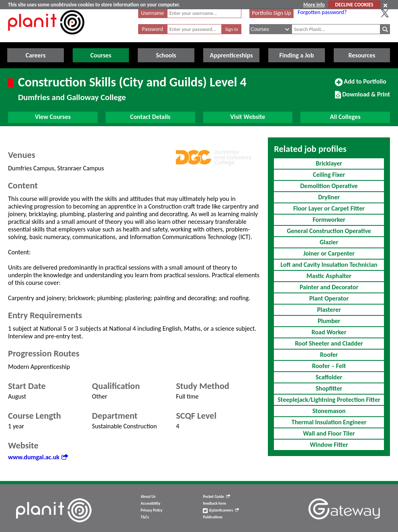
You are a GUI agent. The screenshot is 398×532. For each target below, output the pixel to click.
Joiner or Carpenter (329, 253)
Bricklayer (329, 163)
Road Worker (329, 332)
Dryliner (329, 197)
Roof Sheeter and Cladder (329, 343)
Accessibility (150, 503)
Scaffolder (329, 377)
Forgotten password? (322, 12)
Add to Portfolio (361, 85)
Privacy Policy (151, 510)
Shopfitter (329, 388)
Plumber (329, 321)
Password (153, 29)
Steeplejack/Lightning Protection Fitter (329, 400)
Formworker (329, 220)
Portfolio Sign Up (271, 13)
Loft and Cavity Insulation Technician (329, 265)
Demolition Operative (329, 186)
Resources (362, 55)
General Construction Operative (329, 231)
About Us (148, 497)
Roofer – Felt (329, 366)
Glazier (329, 242)
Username (152, 13)
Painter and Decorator (329, 287)
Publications (212, 517)
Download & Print (362, 98)
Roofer (329, 355)
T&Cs (145, 517)
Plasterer (329, 310)
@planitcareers (221, 510)
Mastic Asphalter (329, 276)
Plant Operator (329, 298)
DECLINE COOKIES (354, 5)
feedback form (214, 503)
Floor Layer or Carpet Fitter (329, 208)
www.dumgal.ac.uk (38, 457)
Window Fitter (329, 445)
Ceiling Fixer (329, 175)
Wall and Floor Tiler (329, 433)
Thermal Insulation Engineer (329, 422)
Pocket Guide (216, 497)
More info (314, 5)
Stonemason (329, 411)
